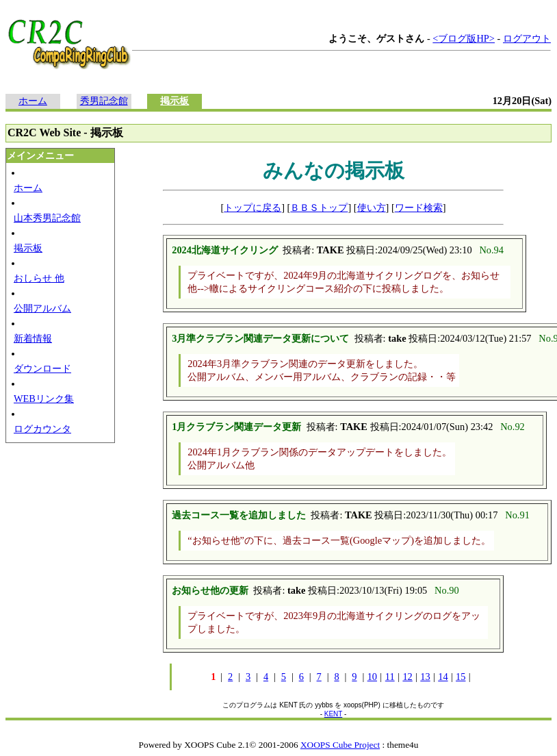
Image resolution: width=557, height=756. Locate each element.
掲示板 (174, 101)
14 (443, 677)
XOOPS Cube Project (340, 745)
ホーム (33, 101)
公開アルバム (42, 308)
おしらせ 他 (39, 278)
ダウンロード (42, 368)
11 (390, 677)
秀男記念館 (104, 101)
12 (407, 677)
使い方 (372, 207)
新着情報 (33, 338)
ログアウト (527, 38)
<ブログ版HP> (464, 38)
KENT (334, 714)
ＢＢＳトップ (319, 207)
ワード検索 (419, 207)
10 (372, 677)
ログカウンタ (42, 429)
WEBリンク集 (44, 399)
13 (425, 677)
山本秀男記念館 (47, 218)
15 (461, 677)
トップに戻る (252, 207)
